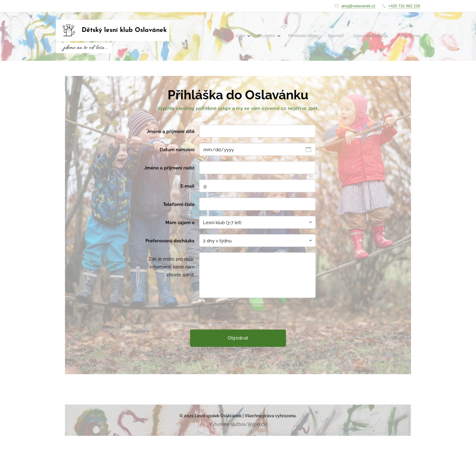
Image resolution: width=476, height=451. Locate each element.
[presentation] (239, 313)
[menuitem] (369, 36)
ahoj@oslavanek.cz (358, 6)
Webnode (257, 424)
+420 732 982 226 (404, 6)
